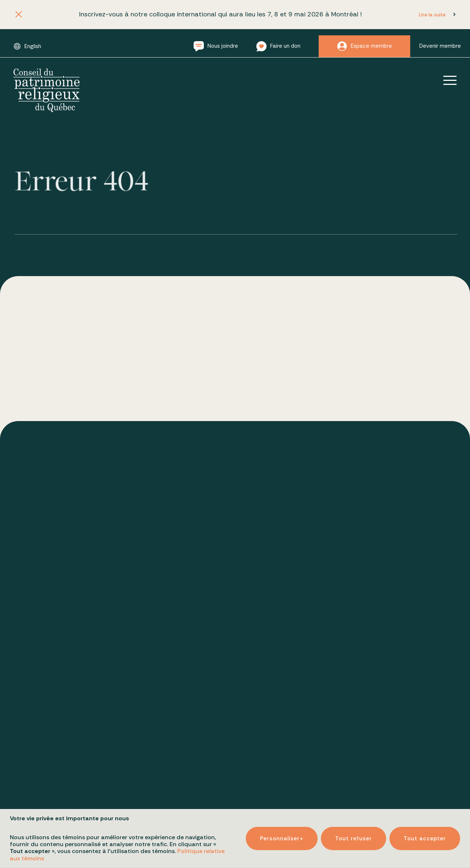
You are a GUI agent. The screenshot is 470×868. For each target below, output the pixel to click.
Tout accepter (425, 829)
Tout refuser (354, 829)
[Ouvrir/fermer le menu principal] (445, 80)
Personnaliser (282, 829)
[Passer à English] (27, 46)
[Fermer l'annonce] (19, 15)
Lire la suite (432, 15)
